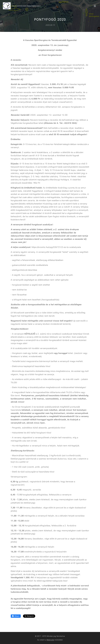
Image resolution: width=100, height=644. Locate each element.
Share (16, 616)
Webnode (50, 640)
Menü (95, 6)
